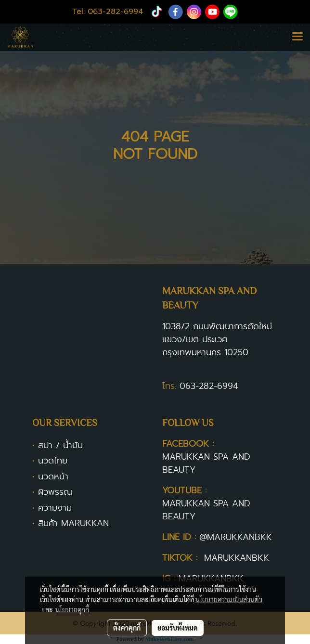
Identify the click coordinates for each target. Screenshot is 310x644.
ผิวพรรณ (55, 492)
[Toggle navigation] (297, 37)
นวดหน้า (53, 477)
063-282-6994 (209, 386)
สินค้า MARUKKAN (73, 523)
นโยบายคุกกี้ (72, 609)
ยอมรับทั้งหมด (178, 628)
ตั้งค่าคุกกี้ (127, 628)
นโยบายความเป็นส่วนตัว (229, 599)
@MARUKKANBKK (236, 537)
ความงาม (55, 508)
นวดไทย (53, 461)
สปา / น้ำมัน (60, 445)
